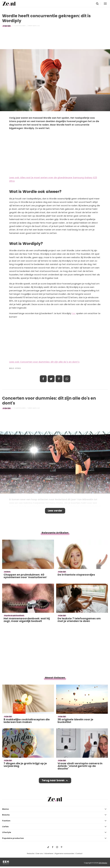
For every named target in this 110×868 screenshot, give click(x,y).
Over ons (39, 853)
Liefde (5, 827)
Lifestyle (7, 832)
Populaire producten (13, 838)
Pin (59, 379)
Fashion (6, 821)
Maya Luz (36, 26)
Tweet (51, 379)
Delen (43, 379)
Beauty (6, 815)
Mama (5, 809)
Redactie (31, 853)
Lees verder (55, 511)
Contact (79, 853)
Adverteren (49, 853)
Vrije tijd (7, 26)
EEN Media (103, 863)
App (67, 379)
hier (74, 313)
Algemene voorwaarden (65, 853)
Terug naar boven (53, 780)
